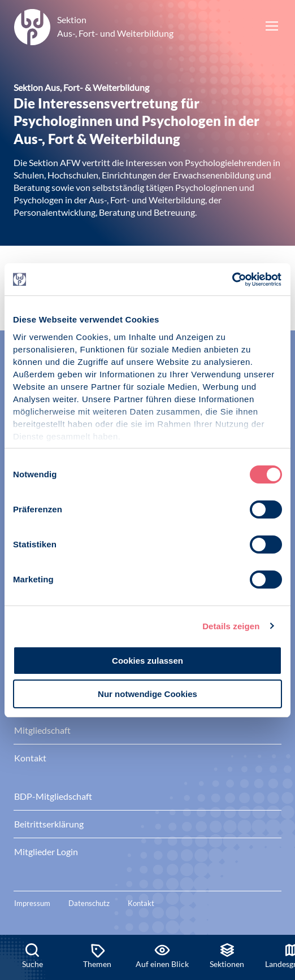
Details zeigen (231, 626)
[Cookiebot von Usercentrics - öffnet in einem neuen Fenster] (233, 280)
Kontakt (141, 903)
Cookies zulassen (147, 661)
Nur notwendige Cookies (147, 694)
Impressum (32, 903)
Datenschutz (89, 903)
